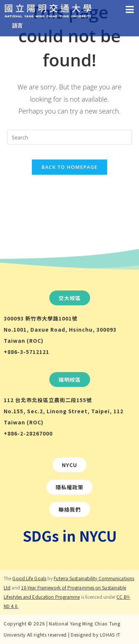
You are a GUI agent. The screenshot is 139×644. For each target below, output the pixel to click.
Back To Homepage (69, 167)
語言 (17, 25)
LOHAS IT (110, 635)
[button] (70, 298)
